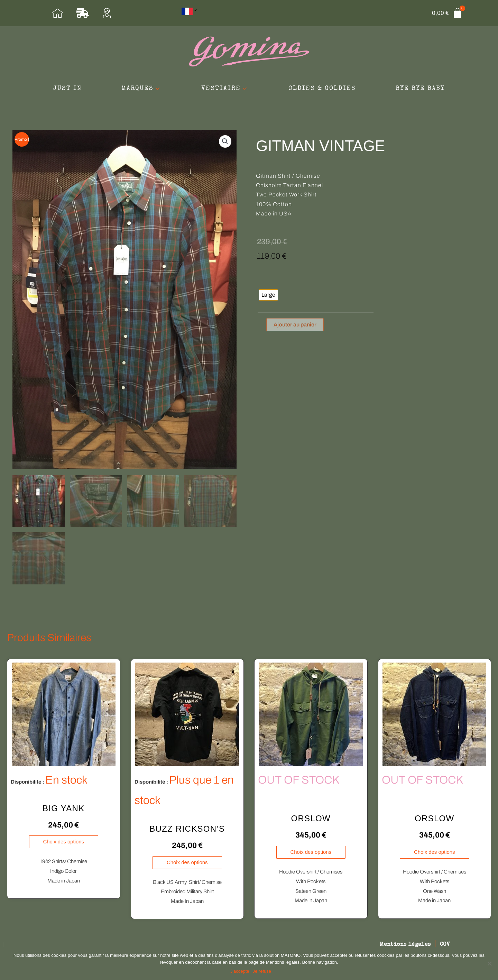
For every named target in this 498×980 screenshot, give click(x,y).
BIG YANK (64, 808)
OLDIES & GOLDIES (324, 89)
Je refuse (262, 971)
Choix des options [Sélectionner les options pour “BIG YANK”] (63, 841)
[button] (225, 142)
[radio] (268, 296)
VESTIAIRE (225, 89)
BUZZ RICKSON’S (187, 828)
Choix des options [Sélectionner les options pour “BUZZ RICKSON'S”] (187, 862)
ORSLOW (311, 818)
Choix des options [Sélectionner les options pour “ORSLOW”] (311, 852)
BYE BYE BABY (424, 89)
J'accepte (240, 971)
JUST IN (64, 89)
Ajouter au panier (295, 325)
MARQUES (140, 89)
